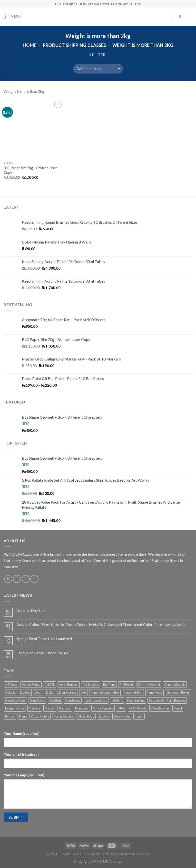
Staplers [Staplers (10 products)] (104, 716)
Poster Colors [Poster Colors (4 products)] (40, 716)
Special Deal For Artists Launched (44, 639)
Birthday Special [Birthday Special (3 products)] (149, 685)
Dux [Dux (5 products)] (83, 692)
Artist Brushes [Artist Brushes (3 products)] (69, 685)
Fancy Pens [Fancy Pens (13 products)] (154, 692)
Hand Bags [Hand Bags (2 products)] (73, 700)
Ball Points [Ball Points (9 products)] (127, 685)
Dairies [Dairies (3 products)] (25, 692)
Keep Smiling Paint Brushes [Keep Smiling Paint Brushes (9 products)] (167, 700)
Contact (92, 854)
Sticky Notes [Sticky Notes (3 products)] (122, 716)
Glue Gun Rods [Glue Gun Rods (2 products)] (15, 700)
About (52, 854)
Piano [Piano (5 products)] (23, 716)
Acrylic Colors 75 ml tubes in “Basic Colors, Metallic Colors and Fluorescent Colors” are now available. (101, 624)
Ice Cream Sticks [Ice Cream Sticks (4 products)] (96, 700)
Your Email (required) (21, 754)
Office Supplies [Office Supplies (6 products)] (103, 708)
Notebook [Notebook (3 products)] (82, 708)
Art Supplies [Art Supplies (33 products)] (91, 685)
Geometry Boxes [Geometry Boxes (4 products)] (178, 692)
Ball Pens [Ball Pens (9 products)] (109, 685)
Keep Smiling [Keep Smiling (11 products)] (136, 700)
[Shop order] (98, 69)
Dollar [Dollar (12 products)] (50, 692)
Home (30, 45)
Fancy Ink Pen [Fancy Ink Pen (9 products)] (133, 692)
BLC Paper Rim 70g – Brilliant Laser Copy (30, 170)
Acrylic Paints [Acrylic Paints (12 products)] (31, 685)
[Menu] (12, 16)
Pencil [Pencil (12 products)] (178, 708)
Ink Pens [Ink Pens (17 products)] (117, 700)
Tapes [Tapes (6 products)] (139, 716)
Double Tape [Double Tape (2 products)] (68, 692)
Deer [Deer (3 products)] (38, 692)
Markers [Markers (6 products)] (35, 708)
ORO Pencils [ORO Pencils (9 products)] (138, 708)
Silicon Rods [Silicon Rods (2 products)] (86, 716)
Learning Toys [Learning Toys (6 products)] (15, 708)
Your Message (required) (24, 775)
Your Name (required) (22, 734)
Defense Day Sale (31, 610)
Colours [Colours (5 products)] (10, 692)
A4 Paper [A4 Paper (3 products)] (11, 685)
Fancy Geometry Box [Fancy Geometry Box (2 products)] (105, 692)
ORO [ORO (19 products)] (121, 708)
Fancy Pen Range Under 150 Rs (42, 653)
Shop (77, 854)
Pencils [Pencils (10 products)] (10, 716)
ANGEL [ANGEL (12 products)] (50, 685)
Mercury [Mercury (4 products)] (65, 708)
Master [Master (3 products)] (50, 708)
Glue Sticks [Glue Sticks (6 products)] (37, 700)
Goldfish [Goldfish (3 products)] (55, 700)
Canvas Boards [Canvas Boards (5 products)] (175, 685)
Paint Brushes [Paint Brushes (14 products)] (160, 708)
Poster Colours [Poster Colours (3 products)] (64, 716)
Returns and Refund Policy (126, 854)
